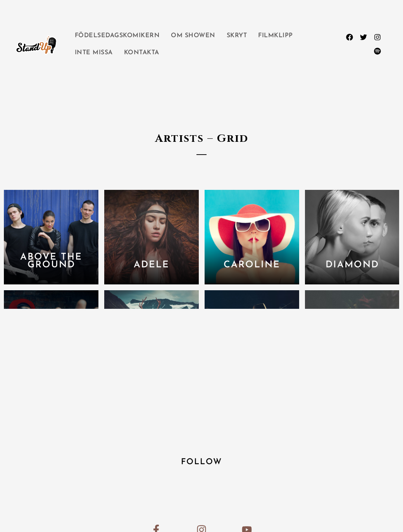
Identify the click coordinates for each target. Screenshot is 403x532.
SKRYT (237, 36)
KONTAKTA (142, 53)
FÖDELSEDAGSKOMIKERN (117, 36)
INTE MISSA (94, 53)
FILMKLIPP (276, 36)
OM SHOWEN (193, 36)
